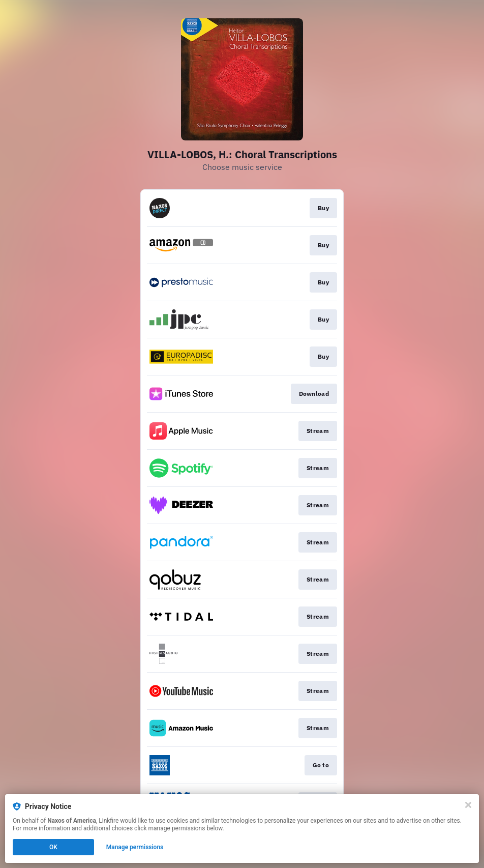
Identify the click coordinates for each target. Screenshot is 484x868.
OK (53, 847)
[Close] (468, 805)
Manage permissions (135, 847)
